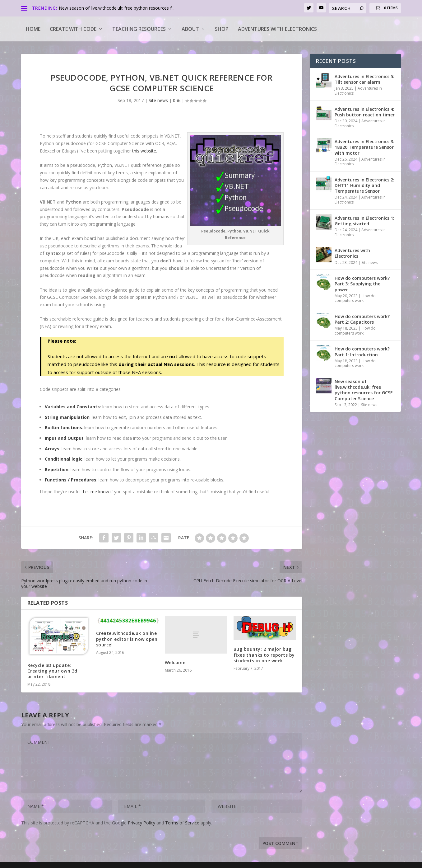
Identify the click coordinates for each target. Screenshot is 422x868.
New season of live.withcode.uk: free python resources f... (117, 8)
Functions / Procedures (71, 480)
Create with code (73, 29)
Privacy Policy (141, 823)
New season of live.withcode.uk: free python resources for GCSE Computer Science (364, 390)
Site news (158, 100)
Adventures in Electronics (358, 91)
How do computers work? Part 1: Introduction (362, 352)
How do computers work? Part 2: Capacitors (362, 319)
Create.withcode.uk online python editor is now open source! (127, 639)
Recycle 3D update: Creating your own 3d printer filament (52, 671)
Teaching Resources (139, 29)
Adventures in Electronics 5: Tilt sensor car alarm (364, 79)
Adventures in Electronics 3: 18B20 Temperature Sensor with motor (364, 147)
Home (33, 29)
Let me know (96, 492)
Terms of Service (182, 823)
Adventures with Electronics (277, 29)
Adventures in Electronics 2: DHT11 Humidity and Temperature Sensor (364, 185)
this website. (145, 151)
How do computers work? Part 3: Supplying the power (362, 284)
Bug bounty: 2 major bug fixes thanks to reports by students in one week (264, 655)
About (190, 29)
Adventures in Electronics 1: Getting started (364, 221)
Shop (222, 29)
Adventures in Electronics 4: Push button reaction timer (365, 112)
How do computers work (355, 298)
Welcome (175, 662)
